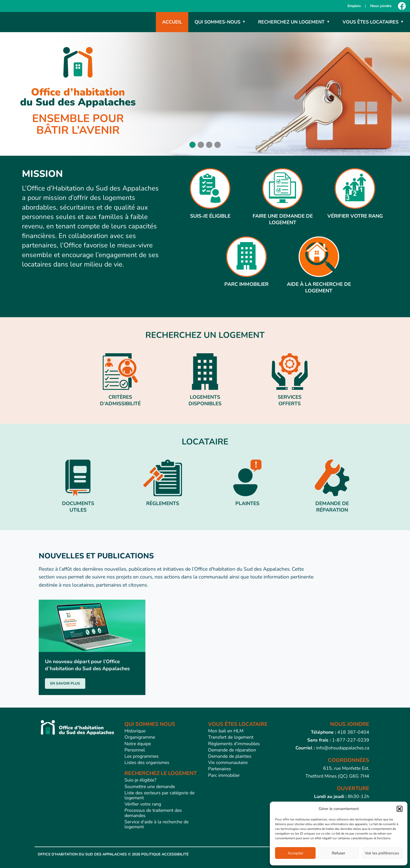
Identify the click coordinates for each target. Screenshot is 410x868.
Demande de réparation (232, 750)
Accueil (172, 22)
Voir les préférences (382, 853)
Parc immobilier (224, 775)
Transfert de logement (231, 737)
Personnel (135, 750)
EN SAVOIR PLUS (65, 683)
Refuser (338, 853)
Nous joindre (381, 6)
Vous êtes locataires (371, 22)
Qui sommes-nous (217, 22)
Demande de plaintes (230, 756)
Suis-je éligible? (140, 780)
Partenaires (220, 769)
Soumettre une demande (150, 786)
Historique (135, 731)
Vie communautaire (228, 762)
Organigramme (140, 737)
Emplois (354, 6)
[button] (400, 809)
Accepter (295, 853)
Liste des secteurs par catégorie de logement (160, 795)
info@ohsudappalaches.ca (343, 748)
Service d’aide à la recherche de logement (156, 824)
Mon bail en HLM (226, 731)
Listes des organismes (147, 762)
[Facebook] (402, 6)
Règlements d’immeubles (234, 744)
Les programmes (141, 756)
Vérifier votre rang (143, 804)
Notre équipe (138, 744)
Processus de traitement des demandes (153, 813)
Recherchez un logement (291, 22)
